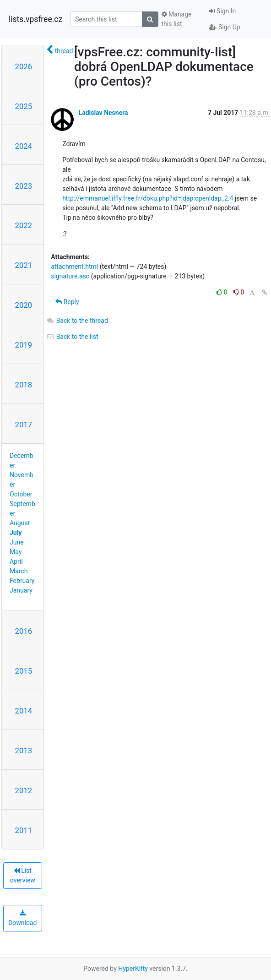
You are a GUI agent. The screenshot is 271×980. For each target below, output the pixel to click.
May (16, 552)
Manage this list (177, 19)
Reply (67, 302)
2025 (24, 106)
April (16, 561)
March (19, 571)
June (17, 542)
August (20, 523)
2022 (24, 225)
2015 (24, 671)
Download (22, 918)
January (21, 590)
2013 (24, 751)
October (21, 494)
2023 (24, 186)
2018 (24, 385)
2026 (24, 66)
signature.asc (70, 276)
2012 (24, 790)
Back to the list (72, 337)
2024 (24, 146)
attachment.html (74, 267)
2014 (24, 711)
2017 (24, 425)
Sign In (222, 11)
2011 (24, 830)
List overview (23, 875)
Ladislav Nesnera (103, 113)
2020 (24, 305)
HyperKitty (133, 969)
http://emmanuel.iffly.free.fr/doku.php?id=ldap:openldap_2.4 (148, 198)
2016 (24, 631)
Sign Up (225, 27)
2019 (24, 345)
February (22, 581)
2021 (24, 265)
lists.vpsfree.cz (35, 19)
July (16, 533)
